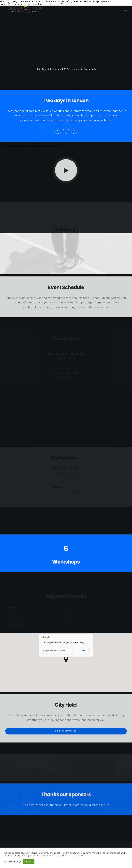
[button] (125, 10)
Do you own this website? (54, 665)
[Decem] (25, 10)
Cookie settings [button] (13, 861)
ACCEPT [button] (29, 861)
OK (84, 665)
